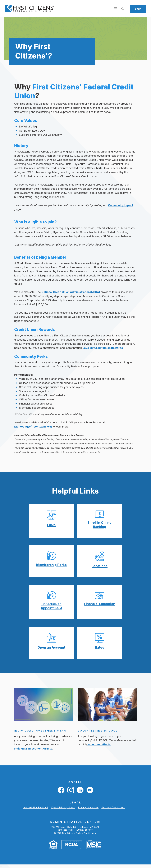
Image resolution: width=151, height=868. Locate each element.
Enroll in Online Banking (100, 525)
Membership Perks (51, 565)
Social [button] (75, 782)
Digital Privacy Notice (63, 807)
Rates (100, 647)
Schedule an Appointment (51, 606)
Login (138, 9)
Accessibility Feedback (36, 807)
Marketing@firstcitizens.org (33, 427)
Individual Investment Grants (33, 749)
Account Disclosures (113, 807)
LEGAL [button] (75, 802)
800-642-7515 (66, 830)
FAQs (51, 525)
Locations (100, 566)
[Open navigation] (115, 9)
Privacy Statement (88, 807)
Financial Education (100, 604)
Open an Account (51, 647)
